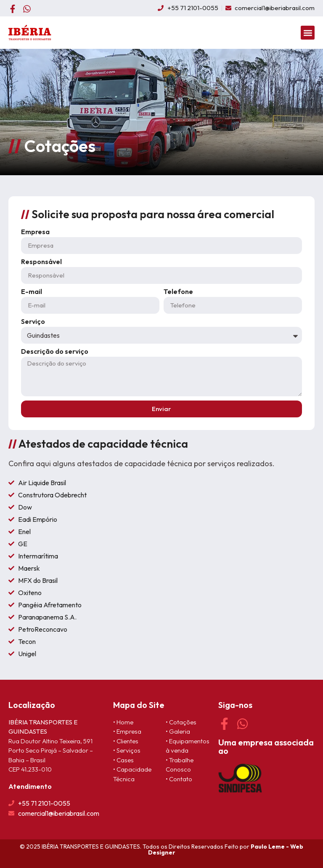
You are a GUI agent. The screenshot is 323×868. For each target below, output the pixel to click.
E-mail (32, 292)
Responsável (41, 262)
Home (125, 722)
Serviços (128, 750)
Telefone (178, 292)
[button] (308, 33)
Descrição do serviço (55, 352)
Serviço (33, 322)
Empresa (35, 232)
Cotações (183, 722)
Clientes (127, 741)
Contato (181, 779)
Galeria (180, 731)
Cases (125, 760)
